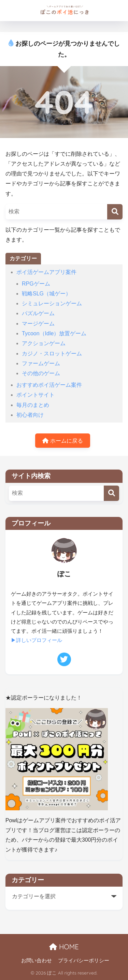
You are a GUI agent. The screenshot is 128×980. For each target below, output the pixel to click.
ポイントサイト (35, 395)
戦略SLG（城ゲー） (46, 294)
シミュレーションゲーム (52, 303)
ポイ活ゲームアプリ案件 (46, 272)
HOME (64, 947)
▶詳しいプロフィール (37, 640)
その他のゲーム (41, 373)
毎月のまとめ (33, 405)
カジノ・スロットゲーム (52, 354)
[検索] (115, 212)
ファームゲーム (41, 363)
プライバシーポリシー (84, 961)
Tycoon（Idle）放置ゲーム (54, 333)
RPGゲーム (36, 284)
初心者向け (30, 415)
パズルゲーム (38, 313)
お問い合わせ (37, 961)
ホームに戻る (62, 441)
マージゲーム (38, 324)
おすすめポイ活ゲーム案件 (49, 385)
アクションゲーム (44, 343)
